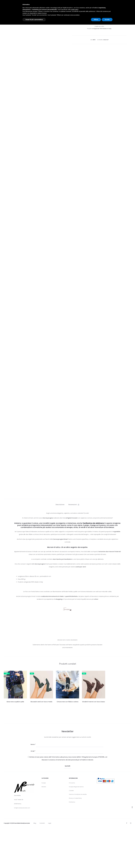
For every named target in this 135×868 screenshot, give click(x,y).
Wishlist (44, 827)
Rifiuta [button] (96, 20)
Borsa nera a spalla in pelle (15, 742)
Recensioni (74, 545)
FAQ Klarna (72, 843)
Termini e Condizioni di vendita (78, 835)
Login (50, 864)
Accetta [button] (107, 20)
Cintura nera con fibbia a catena (67, 742)
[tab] (60, 545)
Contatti (71, 831)
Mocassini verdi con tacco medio (41, 742)
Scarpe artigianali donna (76, 827)
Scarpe (44, 823)
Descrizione (60, 545)
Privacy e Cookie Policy (75, 839)
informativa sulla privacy (60, 798)
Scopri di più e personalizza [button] (34, 20)
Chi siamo (72, 823)
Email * (33, 792)
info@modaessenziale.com (22, 848)
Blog (35, 864)
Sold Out (106, 40)
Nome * (33, 785)
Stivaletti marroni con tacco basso (94, 742)
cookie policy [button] (75, 9)
